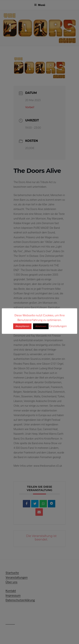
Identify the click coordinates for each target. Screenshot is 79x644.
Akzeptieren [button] (22, 326)
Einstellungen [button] (58, 326)
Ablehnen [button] (41, 326)
